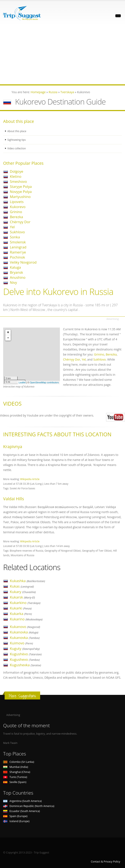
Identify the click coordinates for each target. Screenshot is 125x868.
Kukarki (21, 608)
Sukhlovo (17, 232)
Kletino (16, 176)
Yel (12, 227)
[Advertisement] (62, 55)
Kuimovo (21, 643)
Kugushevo (25, 659)
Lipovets (17, 202)
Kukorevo (18, 207)
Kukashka (27, 581)
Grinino (16, 212)
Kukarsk (22, 597)
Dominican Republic (29, 806)
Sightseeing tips (17, 140)
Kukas (22, 586)
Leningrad (18, 247)
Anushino (18, 277)
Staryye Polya (21, 186)
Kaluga (15, 267)
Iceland (16, 821)
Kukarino (26, 619)
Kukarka (21, 614)
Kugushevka (25, 665)
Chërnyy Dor (20, 222)
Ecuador (22, 811)
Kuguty (25, 648)
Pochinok (17, 257)
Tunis (15, 777)
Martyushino (20, 197)
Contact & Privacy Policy (105, 862)
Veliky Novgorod (23, 262)
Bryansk (16, 272)
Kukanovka (24, 632)
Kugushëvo (26, 654)
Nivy (13, 282)
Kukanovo (25, 627)
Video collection (17, 148)
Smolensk (18, 242)
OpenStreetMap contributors (44, 382)
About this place (17, 131)
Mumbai (16, 767)
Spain (15, 816)
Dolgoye (17, 171)
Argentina (22, 801)
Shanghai (17, 772)
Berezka (16, 217)
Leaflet (22, 382)
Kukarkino (25, 603)
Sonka (15, 237)
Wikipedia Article (30, 479)
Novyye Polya (21, 192)
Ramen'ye (18, 252)
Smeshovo (18, 181)
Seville (15, 782)
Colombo (19, 762)
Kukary (23, 592)
